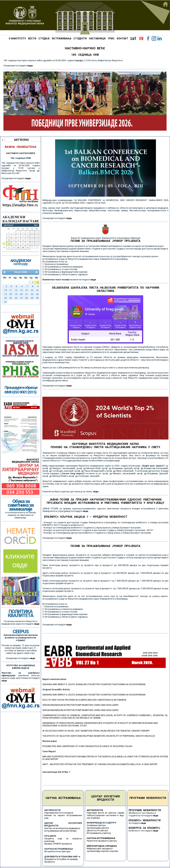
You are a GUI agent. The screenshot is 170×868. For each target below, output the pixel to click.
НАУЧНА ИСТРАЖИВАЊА (63, 798)
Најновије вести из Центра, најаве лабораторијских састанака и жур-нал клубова (106, 815)
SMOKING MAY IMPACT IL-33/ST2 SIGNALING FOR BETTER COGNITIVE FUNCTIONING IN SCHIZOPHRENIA (94, 684)
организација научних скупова (102, 851)
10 (5, 290)
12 (16, 290)
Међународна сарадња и (100, 848)
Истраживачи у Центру (99, 833)
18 (10, 294)
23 (37, 294)
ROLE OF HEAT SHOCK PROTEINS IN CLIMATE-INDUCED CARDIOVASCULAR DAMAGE (84, 700)
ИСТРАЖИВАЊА (62, 39)
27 (21, 298)
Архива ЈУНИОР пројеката (58, 844)
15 (32, 290)
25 (10, 298)
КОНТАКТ (122, 39)
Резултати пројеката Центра (102, 841)
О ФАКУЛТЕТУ (17, 39)
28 (26, 298)
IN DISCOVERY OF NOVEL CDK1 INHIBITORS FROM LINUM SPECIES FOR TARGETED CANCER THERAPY (96, 731)
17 (5, 294)
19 (16, 294)
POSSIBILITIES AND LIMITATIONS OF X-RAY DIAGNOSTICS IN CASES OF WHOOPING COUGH (87, 746)
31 (5, 302)
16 (37, 290)
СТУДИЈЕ (44, 39)
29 (32, 298)
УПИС (111, 39)
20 (21, 294)
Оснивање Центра (96, 825)
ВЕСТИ (32, 39)
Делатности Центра (97, 830)
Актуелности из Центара (57, 851)
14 (26, 290)
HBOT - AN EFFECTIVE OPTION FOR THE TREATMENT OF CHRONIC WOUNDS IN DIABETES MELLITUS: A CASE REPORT (100, 764)
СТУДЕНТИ (80, 39)
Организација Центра (98, 828)
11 (10, 290)
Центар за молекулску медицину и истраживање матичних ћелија (62, 829)
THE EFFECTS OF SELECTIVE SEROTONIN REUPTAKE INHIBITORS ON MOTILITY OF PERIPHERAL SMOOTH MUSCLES (99, 736)
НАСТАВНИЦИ (97, 39)
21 (26, 294)
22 (32, 294)
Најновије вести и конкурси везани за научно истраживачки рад (63, 815)
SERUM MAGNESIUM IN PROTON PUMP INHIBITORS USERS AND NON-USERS (80, 705)
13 (21, 290)
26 (16, 298)
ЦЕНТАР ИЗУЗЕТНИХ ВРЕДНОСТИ (106, 798)
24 (5, 298)
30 (37, 298)
